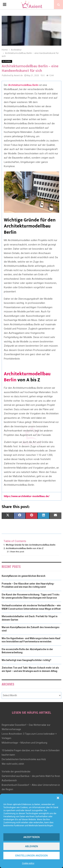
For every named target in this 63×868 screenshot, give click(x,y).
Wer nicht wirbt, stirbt (13, 764)
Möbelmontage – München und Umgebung (24, 743)
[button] (58, 798)
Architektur (7, 61)
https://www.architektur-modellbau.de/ (27, 496)
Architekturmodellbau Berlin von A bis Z (25, 548)
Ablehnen (32, 846)
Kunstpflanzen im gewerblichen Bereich (24, 576)
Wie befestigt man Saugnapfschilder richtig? (26, 660)
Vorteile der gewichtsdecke (16, 772)
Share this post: (17, 552)
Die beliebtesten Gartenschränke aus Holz (24, 759)
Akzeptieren (32, 837)
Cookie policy (28, 863)
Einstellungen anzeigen (32, 856)
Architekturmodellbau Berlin (23, 85)
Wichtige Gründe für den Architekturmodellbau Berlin (31, 545)
